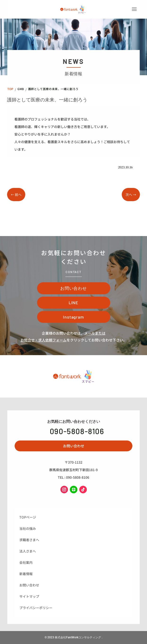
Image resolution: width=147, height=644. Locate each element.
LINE (74, 303)
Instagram (73, 317)
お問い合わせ (73, 288)
